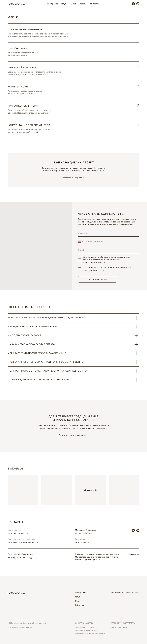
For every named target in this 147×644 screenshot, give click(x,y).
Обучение (80, 605)
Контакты (94, 4)
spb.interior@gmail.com (18, 533)
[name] (109, 233)
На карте (133, 554)
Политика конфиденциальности (90, 633)
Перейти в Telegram (73, 178)
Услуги (64, 4)
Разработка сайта (119, 627)
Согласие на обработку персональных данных (86, 629)
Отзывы (83, 4)
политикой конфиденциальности (101, 261)
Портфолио (52, 4)
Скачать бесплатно (97, 279)
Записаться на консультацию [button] (72, 435)
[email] (109, 250)
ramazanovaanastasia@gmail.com (23, 542)
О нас (73, 4)
